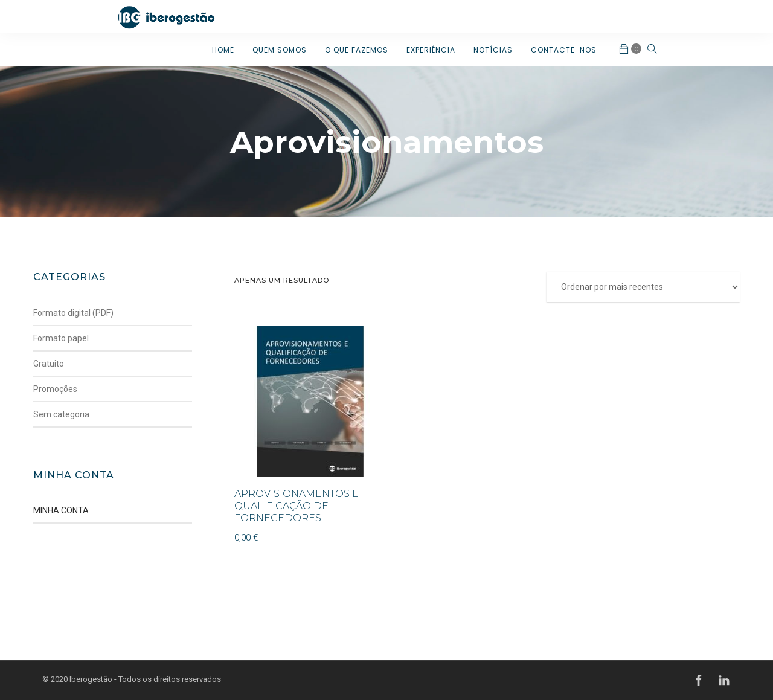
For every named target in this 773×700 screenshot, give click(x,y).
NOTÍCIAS (493, 50)
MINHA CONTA (61, 510)
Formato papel (61, 338)
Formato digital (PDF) (73, 313)
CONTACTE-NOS (564, 50)
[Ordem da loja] (643, 287)
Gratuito (49, 364)
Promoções (55, 389)
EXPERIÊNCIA (431, 50)
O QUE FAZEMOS (357, 50)
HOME (223, 50)
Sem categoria (61, 414)
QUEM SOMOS (280, 50)
